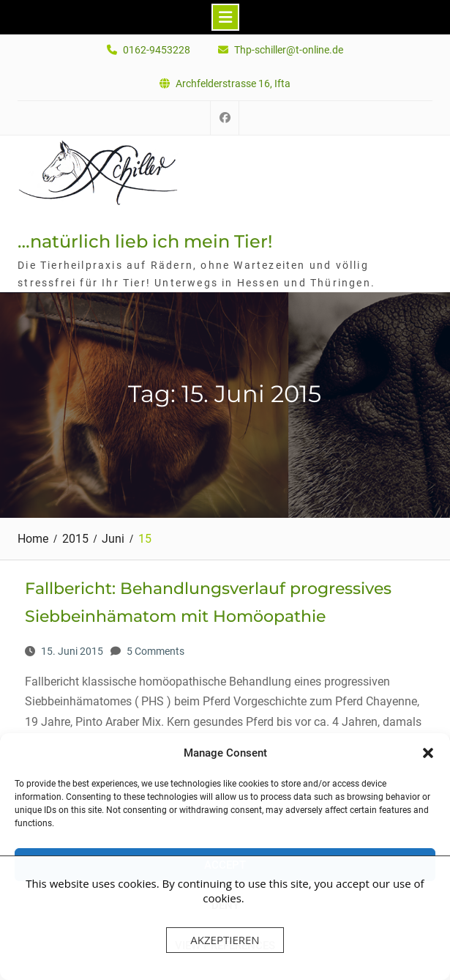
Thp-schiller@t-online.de (289, 50)
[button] (428, 753)
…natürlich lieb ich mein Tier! (145, 241)
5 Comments (155, 651)
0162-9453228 (157, 50)
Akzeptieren (225, 940)
